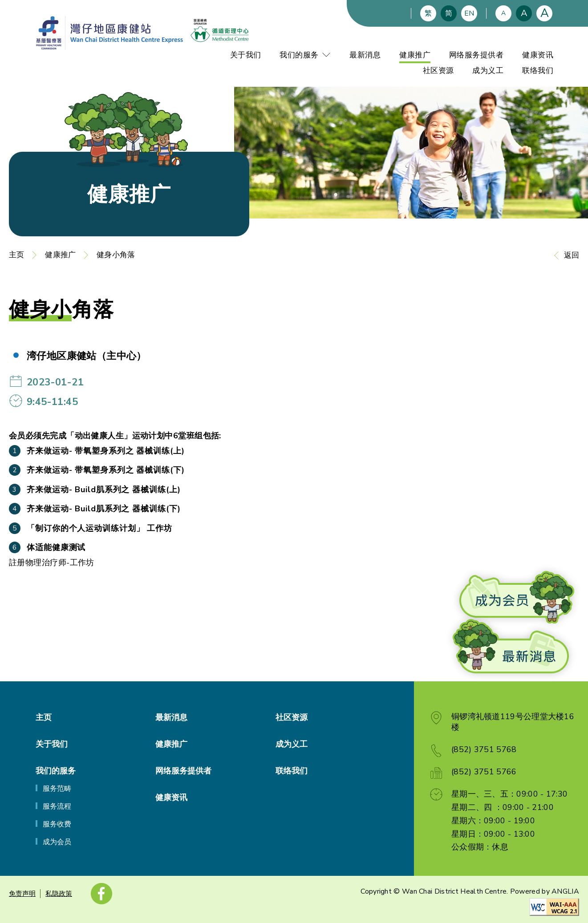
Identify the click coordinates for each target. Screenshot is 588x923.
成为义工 (488, 71)
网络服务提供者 (476, 55)
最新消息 (365, 55)
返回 (572, 255)
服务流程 (57, 806)
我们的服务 (305, 55)
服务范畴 (57, 789)
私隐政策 (59, 894)
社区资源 (438, 71)
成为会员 (57, 842)
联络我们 (538, 71)
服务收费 (57, 824)
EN (469, 13)
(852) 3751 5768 (484, 749)
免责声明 (22, 894)
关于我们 (246, 55)
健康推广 (415, 55)
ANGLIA (565, 891)
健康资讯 (538, 55)
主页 (16, 255)
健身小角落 (116, 255)
